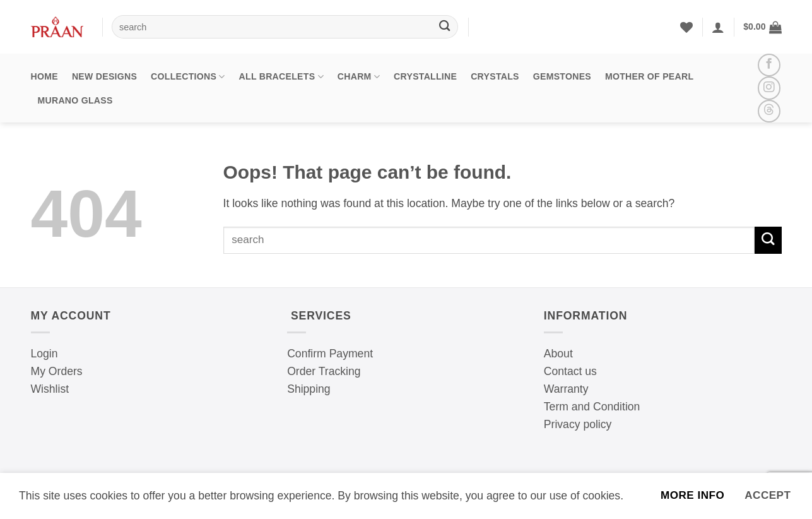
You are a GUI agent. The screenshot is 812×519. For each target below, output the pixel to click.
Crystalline (425, 76)
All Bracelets (281, 77)
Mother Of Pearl (649, 76)
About (558, 354)
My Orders (57, 371)
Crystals (495, 76)
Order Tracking (324, 371)
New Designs (104, 76)
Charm (359, 77)
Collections (188, 77)
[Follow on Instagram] (769, 88)
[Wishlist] (686, 27)
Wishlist (50, 389)
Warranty (566, 389)
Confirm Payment (330, 354)
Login (44, 354)
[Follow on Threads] (769, 111)
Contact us (570, 371)
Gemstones (562, 76)
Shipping (309, 389)
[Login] (718, 27)
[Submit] (444, 27)
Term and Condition (592, 407)
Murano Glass (75, 100)
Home (44, 76)
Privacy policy (578, 424)
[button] (762, 27)
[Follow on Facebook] (769, 65)
